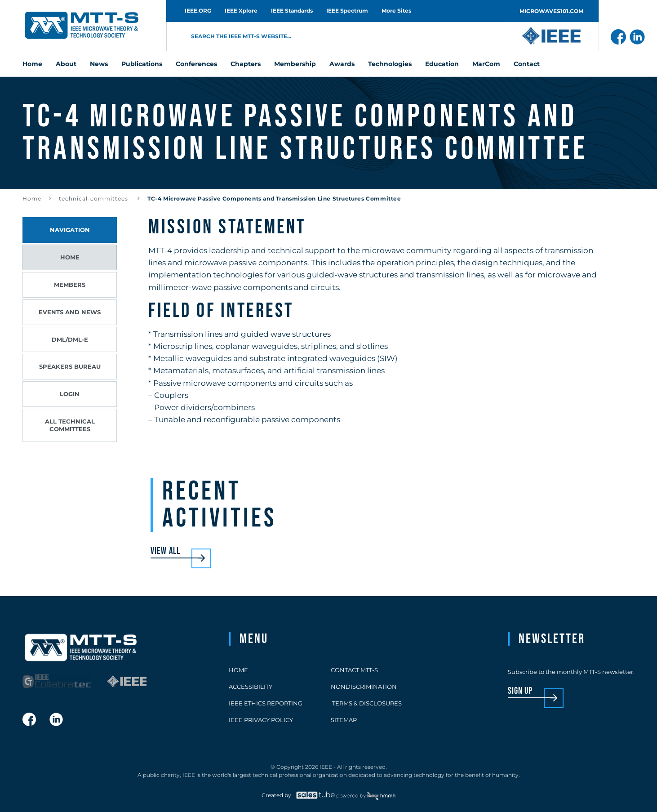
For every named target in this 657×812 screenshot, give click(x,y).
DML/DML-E (70, 339)
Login (70, 394)
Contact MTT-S (354, 670)
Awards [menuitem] (342, 64)
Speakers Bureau (70, 366)
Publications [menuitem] (142, 64)
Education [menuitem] (442, 64)
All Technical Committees (70, 425)
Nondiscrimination (364, 687)
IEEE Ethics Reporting (266, 703)
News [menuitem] (99, 64)
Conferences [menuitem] (196, 64)
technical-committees (94, 199)
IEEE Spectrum (347, 11)
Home (32, 199)
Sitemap (344, 720)
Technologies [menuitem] (390, 64)
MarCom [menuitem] (486, 64)
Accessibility (251, 687)
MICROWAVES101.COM (551, 11)
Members (70, 285)
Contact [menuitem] (527, 64)
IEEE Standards (292, 11)
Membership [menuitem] (295, 64)
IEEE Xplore (241, 11)
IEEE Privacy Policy (261, 720)
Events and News (70, 312)
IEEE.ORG (198, 11)
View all (165, 551)
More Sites (396, 11)
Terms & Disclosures (366, 703)
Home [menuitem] (32, 64)
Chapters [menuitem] (246, 64)
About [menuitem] (66, 64)
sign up (520, 691)
